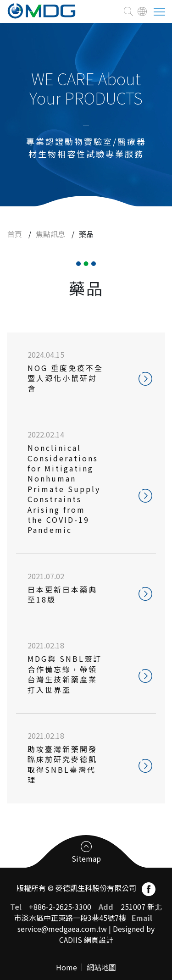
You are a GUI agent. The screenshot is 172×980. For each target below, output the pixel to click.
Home (67, 967)
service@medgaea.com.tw (62, 929)
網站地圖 (101, 967)
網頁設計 (99, 940)
